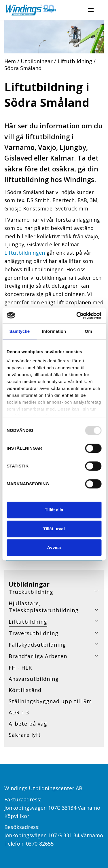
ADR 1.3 (19, 712)
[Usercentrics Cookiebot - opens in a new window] (77, 316)
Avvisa (54, 547)
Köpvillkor (17, 816)
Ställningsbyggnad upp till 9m (50, 701)
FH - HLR (20, 668)
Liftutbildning (75, 61)
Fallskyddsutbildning (37, 645)
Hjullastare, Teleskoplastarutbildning (44, 607)
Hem (10, 61)
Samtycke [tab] (19, 331)
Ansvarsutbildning (34, 679)
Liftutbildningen (25, 253)
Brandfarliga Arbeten (38, 656)
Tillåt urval (54, 529)
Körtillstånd (25, 690)
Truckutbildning (31, 592)
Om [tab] (89, 331)
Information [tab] (54, 331)
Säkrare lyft (25, 735)
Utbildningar (37, 61)
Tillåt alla (54, 510)
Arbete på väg (28, 724)
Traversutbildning (34, 633)
